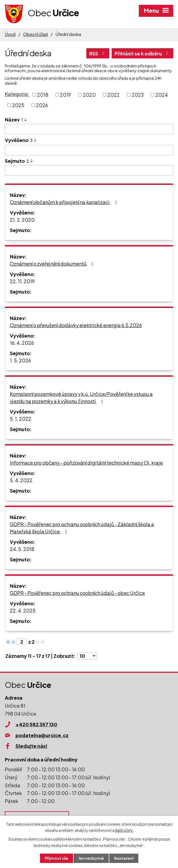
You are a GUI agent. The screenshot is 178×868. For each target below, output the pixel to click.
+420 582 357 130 (36, 724)
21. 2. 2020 (22, 220)
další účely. (124, 830)
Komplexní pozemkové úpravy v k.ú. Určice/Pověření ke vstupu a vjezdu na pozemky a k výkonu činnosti (81, 398)
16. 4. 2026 (22, 343)
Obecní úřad (35, 34)
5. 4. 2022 (21, 480)
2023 (138, 95)
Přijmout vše (56, 858)
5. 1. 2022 (21, 419)
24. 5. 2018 (22, 549)
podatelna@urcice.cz (42, 735)
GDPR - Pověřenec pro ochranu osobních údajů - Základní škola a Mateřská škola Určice (82, 528)
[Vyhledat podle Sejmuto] (89, 171)
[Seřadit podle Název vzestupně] (26, 118)
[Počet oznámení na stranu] (87, 656)
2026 (42, 105)
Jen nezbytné (91, 858)
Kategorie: (17, 94)
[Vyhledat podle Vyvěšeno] (89, 150)
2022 (114, 95)
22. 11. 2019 (22, 281)
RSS (98, 53)
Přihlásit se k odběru (143, 53)
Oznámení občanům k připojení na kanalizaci (64, 202)
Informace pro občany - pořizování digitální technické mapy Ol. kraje (86, 463)
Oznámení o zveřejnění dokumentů (53, 264)
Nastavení (124, 858)
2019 (65, 95)
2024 (162, 95)
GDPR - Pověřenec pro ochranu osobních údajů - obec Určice (77, 593)
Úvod (10, 34)
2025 (18, 105)
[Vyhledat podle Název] (89, 129)
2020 (89, 95)
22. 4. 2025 (23, 611)
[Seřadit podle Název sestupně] (26, 120)
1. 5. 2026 (20, 360)
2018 (43, 95)
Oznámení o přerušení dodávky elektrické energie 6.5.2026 (76, 325)
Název (14, 119)
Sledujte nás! (31, 746)
